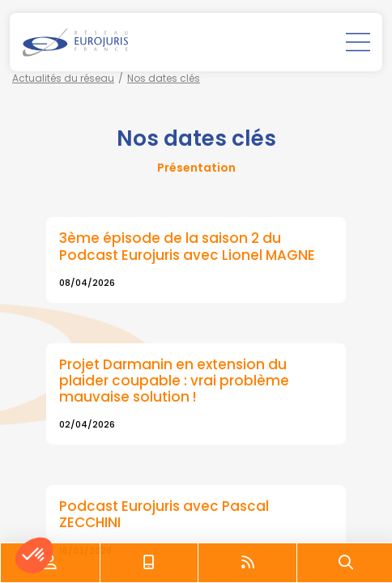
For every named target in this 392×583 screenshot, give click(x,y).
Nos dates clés (164, 78)
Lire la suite (196, 260)
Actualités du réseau (63, 78)
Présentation (196, 168)
